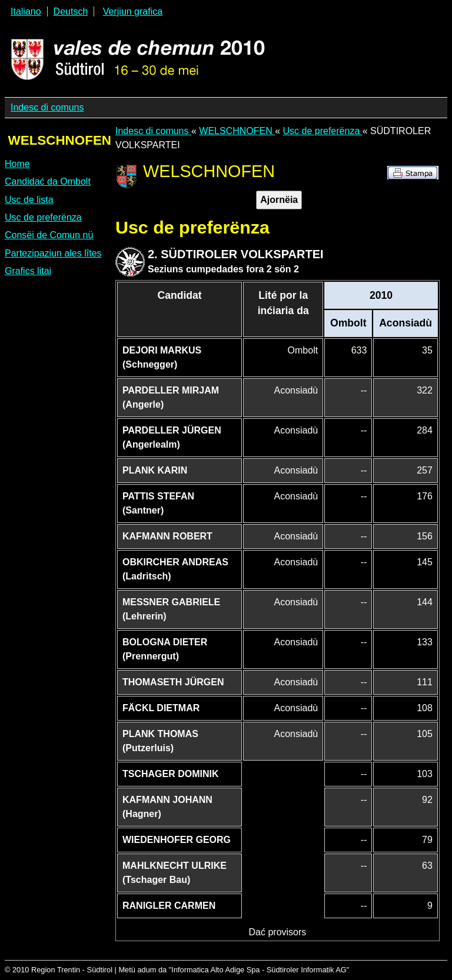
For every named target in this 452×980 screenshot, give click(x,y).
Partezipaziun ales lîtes (53, 253)
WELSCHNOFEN (237, 131)
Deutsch (71, 11)
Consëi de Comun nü (49, 235)
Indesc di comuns (47, 107)
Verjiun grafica (133, 11)
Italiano (26, 11)
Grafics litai (28, 271)
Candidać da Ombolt (48, 181)
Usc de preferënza (43, 217)
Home (17, 164)
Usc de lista (29, 200)
